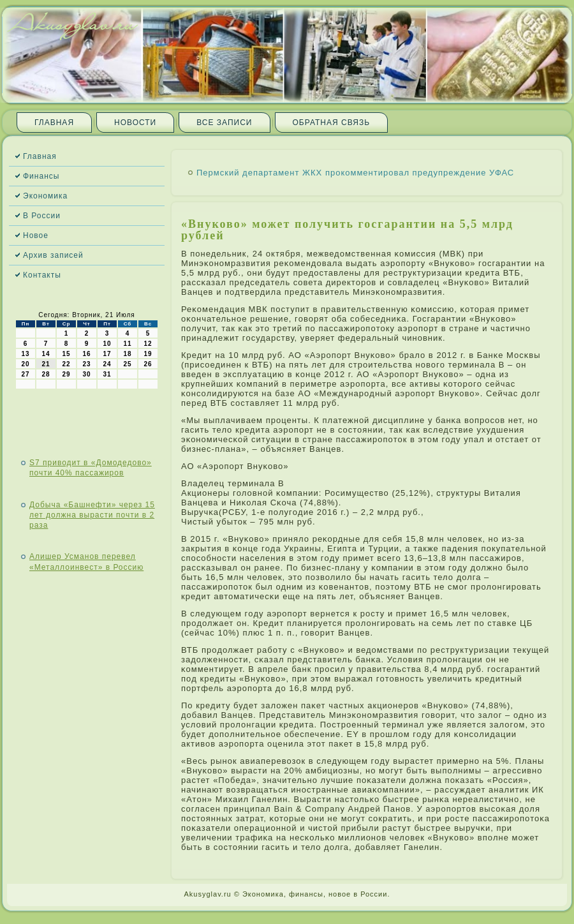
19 (148, 354)
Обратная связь (332, 123)
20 (25, 364)
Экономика (45, 196)
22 (66, 364)
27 (25, 374)
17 (107, 354)
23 (86, 364)
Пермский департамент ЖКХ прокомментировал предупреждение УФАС (355, 173)
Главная (54, 123)
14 (46, 354)
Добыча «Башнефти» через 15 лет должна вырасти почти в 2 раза (92, 515)
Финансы (41, 176)
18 (127, 354)
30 (86, 374)
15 (66, 354)
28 (46, 374)
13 (25, 354)
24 (107, 364)
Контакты (42, 275)
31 (107, 374)
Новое (36, 235)
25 (127, 364)
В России (42, 216)
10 (107, 344)
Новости (135, 123)
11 (127, 344)
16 (86, 354)
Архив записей (53, 255)
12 (148, 344)
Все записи (224, 123)
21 (46, 364)
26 (148, 364)
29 (66, 374)
